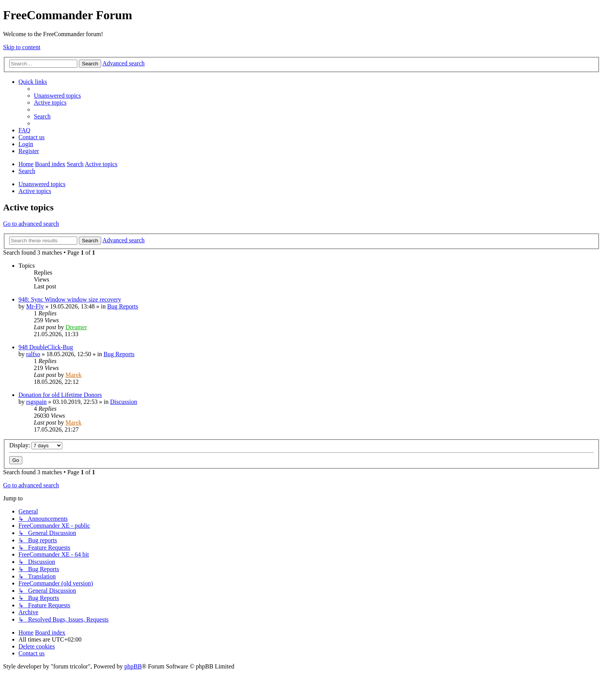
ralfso (33, 354)
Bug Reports (123, 306)
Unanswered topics (42, 184)
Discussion (123, 402)
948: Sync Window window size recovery (70, 299)
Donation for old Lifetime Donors (60, 395)
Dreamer (76, 327)
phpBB (133, 666)
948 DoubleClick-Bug (46, 347)
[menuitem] (57, 96)
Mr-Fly (35, 306)
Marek (73, 375)
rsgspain (36, 402)
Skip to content (22, 47)
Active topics (35, 191)
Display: (36, 445)
